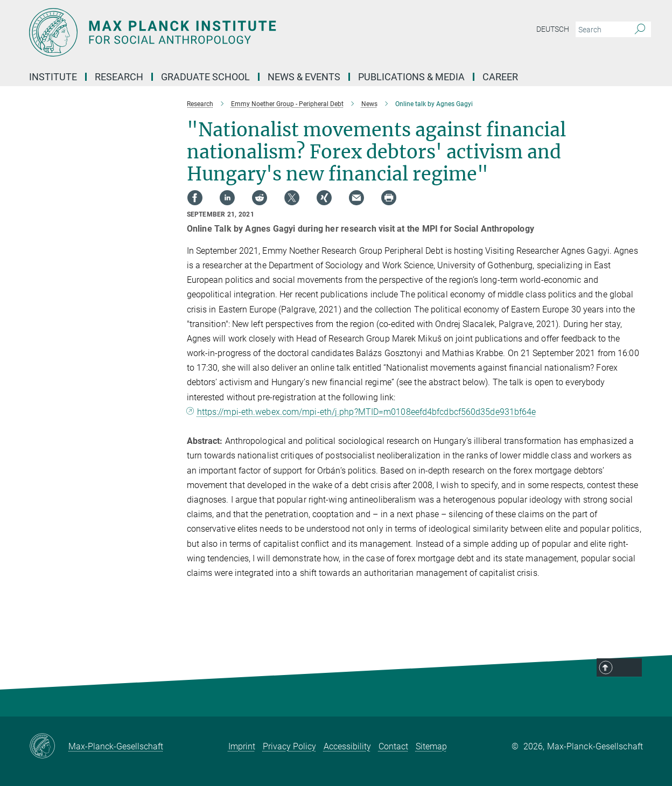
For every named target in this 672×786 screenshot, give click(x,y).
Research (119, 77)
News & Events (304, 77)
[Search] (640, 30)
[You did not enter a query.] (601, 30)
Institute (53, 77)
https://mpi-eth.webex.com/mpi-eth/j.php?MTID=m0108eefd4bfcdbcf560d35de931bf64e (367, 412)
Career (500, 77)
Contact (393, 746)
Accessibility (347, 746)
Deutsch (553, 29)
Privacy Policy (289, 746)
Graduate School (205, 77)
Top (632, 683)
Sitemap (431, 746)
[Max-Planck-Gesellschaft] (49, 747)
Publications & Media (411, 77)
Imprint (242, 746)
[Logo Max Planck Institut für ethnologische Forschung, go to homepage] (231, 32)
